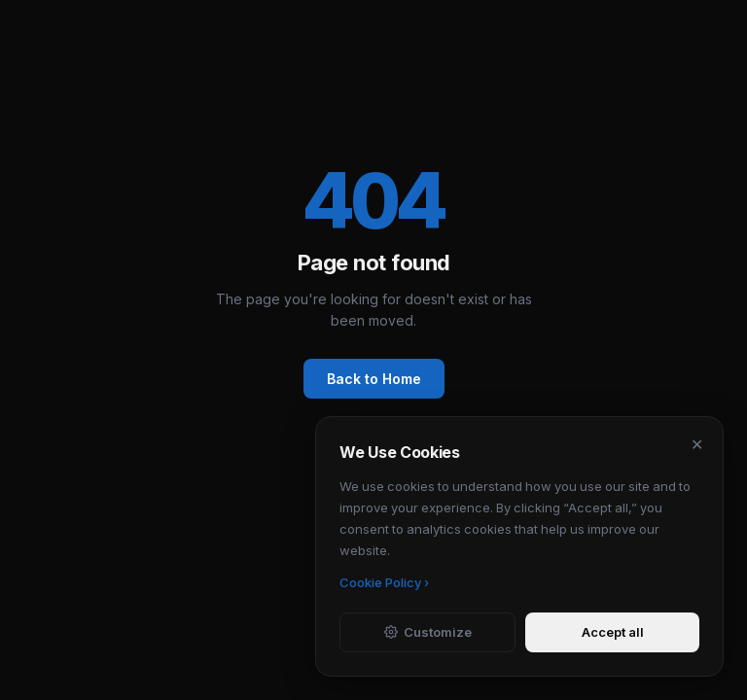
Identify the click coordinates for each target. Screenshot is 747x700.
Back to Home (374, 379)
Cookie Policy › (384, 582)
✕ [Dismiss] (697, 444)
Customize (428, 632)
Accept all (613, 632)
